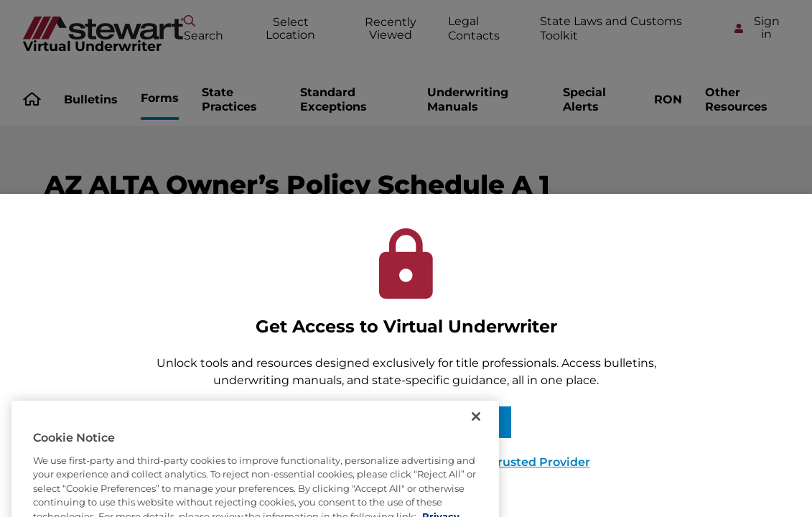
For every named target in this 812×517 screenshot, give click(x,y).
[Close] (476, 429)
